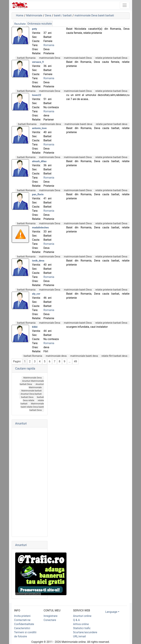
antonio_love (39, 128)
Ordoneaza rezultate (40, 24)
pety (35, 29)
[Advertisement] (30, 482)
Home (20, 15)
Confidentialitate (24, 624)
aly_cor (36, 294)
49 (76, 361)
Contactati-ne (22, 620)
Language (111, 612)
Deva (48, 15)
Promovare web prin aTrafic (28, 594)
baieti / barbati (63, 15)
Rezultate (20, 24)
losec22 (37, 95)
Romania (49, 45)
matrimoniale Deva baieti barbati (94, 15)
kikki (35, 327)
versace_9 (38, 62)
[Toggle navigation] (125, 5)
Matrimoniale (34, 15)
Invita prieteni (22, 616)
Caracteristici (22, 628)
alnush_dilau (39, 161)
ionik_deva (38, 261)
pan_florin (38, 194)
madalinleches (41, 228)
